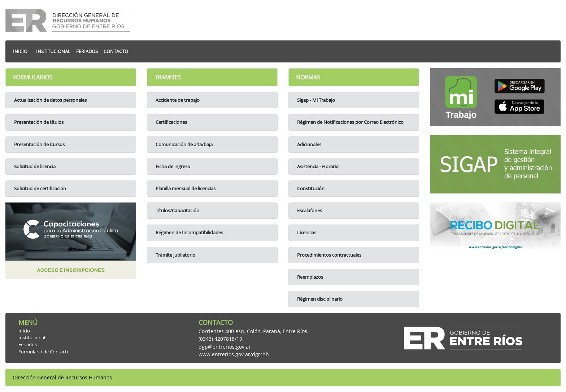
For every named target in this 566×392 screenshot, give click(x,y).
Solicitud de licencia (34, 166)
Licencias (306, 232)
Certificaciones (171, 122)
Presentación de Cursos (39, 144)
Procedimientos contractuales (329, 255)
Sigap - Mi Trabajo (315, 100)
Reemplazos (310, 277)
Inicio (24, 331)
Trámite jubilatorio (175, 255)
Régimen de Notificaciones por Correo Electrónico (350, 122)
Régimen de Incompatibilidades (189, 232)
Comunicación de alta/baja (184, 144)
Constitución (310, 188)
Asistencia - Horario (317, 166)
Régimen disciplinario (319, 299)
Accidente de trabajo (177, 100)
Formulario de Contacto (44, 352)
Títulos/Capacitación (177, 210)
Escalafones (309, 210)
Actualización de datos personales (50, 100)
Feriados (28, 344)
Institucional (32, 337)
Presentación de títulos (38, 122)
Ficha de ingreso (172, 166)
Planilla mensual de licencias (185, 188)
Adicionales (309, 144)
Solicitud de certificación (40, 188)
